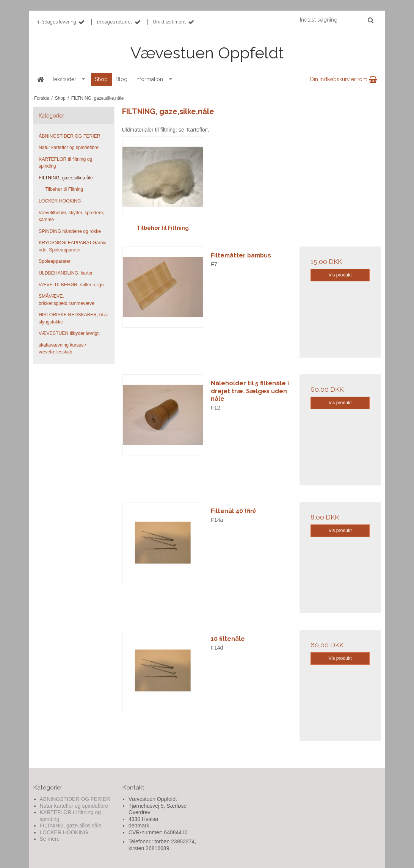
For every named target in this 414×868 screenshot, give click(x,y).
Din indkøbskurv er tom (343, 79)
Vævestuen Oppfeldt (207, 53)
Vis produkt (340, 275)
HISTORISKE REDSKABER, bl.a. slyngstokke (73, 318)
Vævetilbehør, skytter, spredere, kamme (71, 216)
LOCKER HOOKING (60, 201)
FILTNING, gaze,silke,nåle (66, 178)
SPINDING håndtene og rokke (70, 231)
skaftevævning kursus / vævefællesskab (62, 348)
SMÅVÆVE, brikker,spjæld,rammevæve (67, 300)
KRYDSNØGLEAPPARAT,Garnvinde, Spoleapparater (72, 246)
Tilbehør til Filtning (64, 189)
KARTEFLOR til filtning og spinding (65, 163)
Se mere (50, 839)
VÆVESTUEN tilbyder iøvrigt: (69, 333)
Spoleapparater (55, 261)
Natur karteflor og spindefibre (69, 148)
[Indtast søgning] (336, 20)
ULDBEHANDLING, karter (66, 273)
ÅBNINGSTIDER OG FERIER (70, 136)
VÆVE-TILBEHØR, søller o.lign (71, 285)
